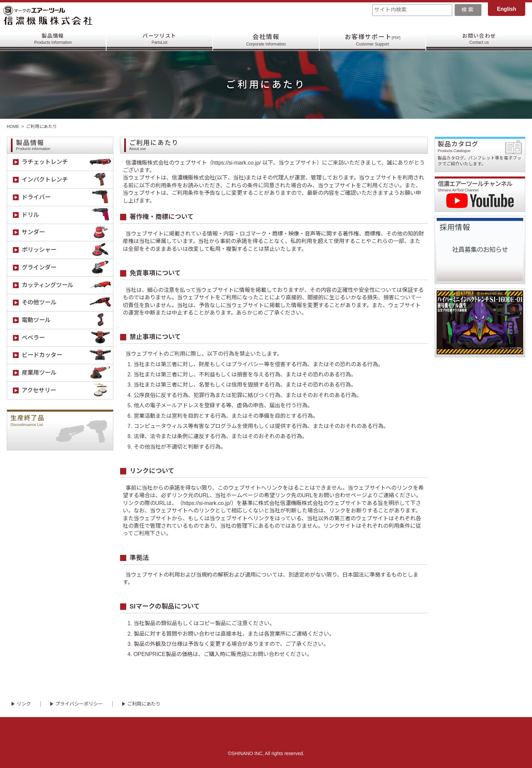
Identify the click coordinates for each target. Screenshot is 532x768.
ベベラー (67, 338)
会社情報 (266, 40)
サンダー (67, 233)
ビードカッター (67, 355)
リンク (24, 704)
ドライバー (67, 197)
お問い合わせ (479, 40)
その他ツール (67, 303)
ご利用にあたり (144, 704)
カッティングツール (67, 285)
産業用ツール (67, 373)
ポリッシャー (67, 250)
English (507, 9)
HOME (13, 127)
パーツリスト (160, 40)
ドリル (67, 215)
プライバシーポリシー (79, 704)
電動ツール (67, 320)
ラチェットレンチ (67, 162)
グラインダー (67, 268)
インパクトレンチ (67, 180)
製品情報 (53, 40)
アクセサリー (67, 390)
